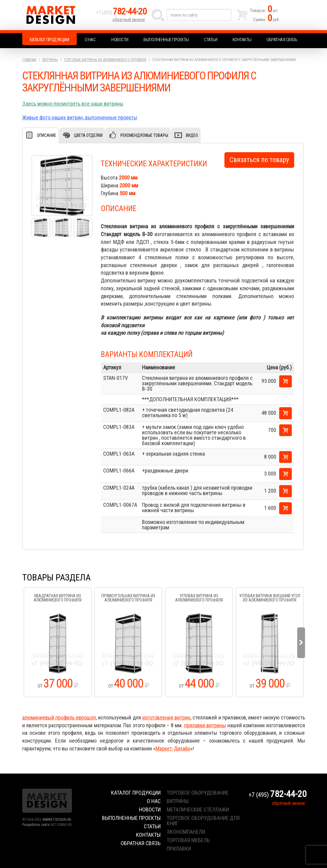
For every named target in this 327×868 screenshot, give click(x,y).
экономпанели (186, 832)
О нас (90, 40)
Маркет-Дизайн (173, 748)
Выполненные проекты (166, 40)
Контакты (242, 40)
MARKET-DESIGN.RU (57, 820)
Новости (120, 40)
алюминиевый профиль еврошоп (59, 717)
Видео (192, 135)
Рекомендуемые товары (144, 135)
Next (301, 643)
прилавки (179, 849)
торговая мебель (188, 840)
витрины (178, 801)
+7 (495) (121, 12)
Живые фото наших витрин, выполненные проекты (80, 117)
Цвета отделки (88, 135)
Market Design (58, 15)
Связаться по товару (259, 160)
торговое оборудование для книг (203, 821)
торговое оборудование (198, 793)
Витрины (50, 60)
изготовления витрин (166, 717)
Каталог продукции (49, 40)
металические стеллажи (198, 810)
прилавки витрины (205, 725)
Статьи (211, 40)
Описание (47, 135)
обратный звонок (129, 20)
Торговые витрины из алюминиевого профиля (105, 60)
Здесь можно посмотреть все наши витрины (73, 104)
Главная (29, 60)
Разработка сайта (36, 825)
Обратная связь (282, 40)
